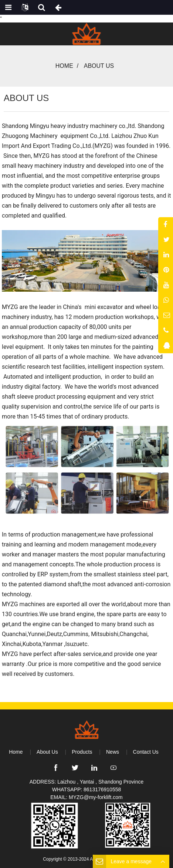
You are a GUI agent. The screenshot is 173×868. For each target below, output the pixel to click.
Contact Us (146, 752)
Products (82, 752)
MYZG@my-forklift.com (96, 797)
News (113, 752)
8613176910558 (102, 789)
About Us (47, 752)
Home (64, 66)
